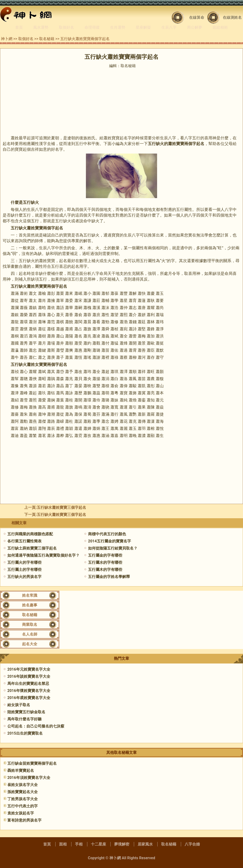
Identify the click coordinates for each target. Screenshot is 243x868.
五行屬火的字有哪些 (24, 562)
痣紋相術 (220, 27)
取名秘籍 (47, 39)
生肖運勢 (118, 27)
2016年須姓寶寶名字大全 (29, 778)
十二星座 (98, 844)
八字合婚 (192, 844)
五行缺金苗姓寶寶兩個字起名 (32, 763)
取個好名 (66, 27)
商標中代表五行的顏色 (107, 534)
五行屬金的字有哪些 (105, 555)
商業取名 (30, 625)
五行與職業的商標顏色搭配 (30, 534)
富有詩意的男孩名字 (24, 820)
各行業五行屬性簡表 (24, 541)
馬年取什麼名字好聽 (24, 719)
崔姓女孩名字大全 (23, 785)
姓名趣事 (30, 605)
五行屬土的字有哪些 (24, 570)
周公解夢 (195, 27)
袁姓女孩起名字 (21, 813)
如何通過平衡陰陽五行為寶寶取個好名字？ (43, 555)
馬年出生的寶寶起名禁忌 (28, 684)
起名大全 (30, 644)
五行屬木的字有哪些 (105, 570)
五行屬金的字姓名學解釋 (109, 577)
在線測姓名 (232, 17)
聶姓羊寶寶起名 (21, 770)
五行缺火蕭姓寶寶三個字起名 (61, 515)
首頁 (19, 27)
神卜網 (7, 39)
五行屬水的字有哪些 (105, 562)
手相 (79, 844)
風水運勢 (41, 27)
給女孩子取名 (19, 705)
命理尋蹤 (92, 27)
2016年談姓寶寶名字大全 (29, 676)
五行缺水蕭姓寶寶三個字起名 (61, 507)
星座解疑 (143, 27)
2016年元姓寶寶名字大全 (29, 669)
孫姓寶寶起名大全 (23, 792)
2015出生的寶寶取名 (25, 733)
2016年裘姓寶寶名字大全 (29, 698)
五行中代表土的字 (23, 806)
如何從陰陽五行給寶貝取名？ (113, 548)
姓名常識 (30, 595)
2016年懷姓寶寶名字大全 (29, 691)
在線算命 (197, 17)
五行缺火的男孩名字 (24, 577)
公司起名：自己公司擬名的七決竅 (36, 726)
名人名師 (30, 634)
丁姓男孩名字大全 (23, 799)
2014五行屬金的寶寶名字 (110, 541)
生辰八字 (169, 27)
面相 (63, 844)
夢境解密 (122, 844)
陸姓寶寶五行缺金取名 (26, 712)
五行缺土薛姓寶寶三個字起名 (32, 548)
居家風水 (145, 844)
